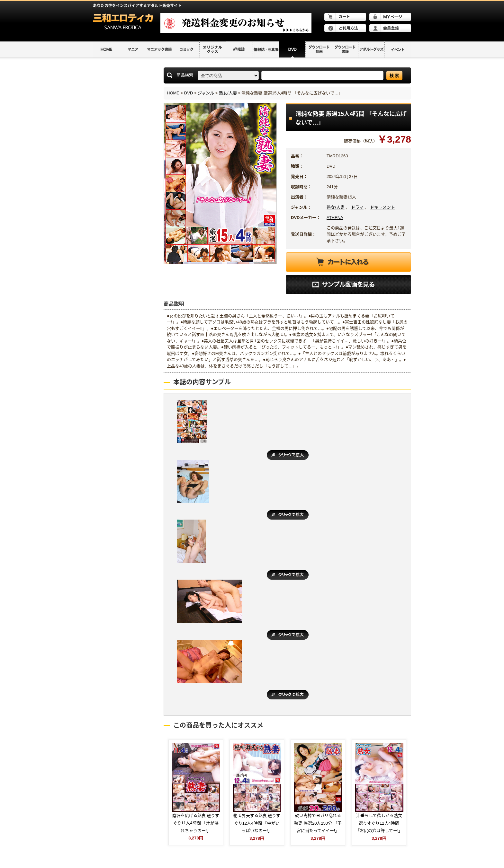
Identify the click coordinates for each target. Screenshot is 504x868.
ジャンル (206, 93)
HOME (173, 93)
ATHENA (335, 218)
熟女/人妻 (228, 93)
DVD (189, 93)
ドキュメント (382, 207)
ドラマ (357, 207)
